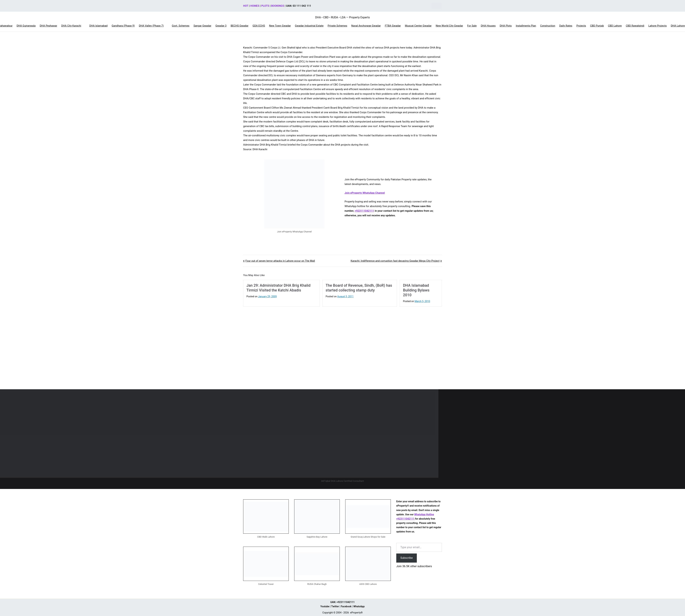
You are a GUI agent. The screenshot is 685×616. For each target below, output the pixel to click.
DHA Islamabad (98, 26)
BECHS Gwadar (240, 26)
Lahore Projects (658, 26)
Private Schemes (337, 26)
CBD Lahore (615, 26)
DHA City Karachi (71, 26)
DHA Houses (488, 26)
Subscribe (407, 558)
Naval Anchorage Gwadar (366, 26)
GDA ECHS (259, 26)
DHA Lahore (678, 26)
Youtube (325, 606)
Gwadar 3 (221, 26)
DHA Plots (506, 26)
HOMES (255, 6)
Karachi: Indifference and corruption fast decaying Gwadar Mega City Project (395, 261)
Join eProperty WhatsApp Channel (365, 193)
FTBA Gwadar (393, 26)
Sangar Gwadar (202, 26)
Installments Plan (526, 26)
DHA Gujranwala (26, 26)
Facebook (346, 606)
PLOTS (265, 6)
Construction (548, 26)
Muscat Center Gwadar (418, 26)
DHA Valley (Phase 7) (151, 26)
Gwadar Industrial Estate (309, 26)
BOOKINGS (278, 6)
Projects (581, 26)
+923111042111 (364, 211)
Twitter (335, 606)
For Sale (472, 26)
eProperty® (356, 613)
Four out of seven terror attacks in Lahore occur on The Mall (280, 261)
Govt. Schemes (181, 26)
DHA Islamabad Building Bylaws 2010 (416, 290)
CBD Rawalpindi (635, 26)
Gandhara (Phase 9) (123, 26)
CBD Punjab (597, 26)
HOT (246, 6)
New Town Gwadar (280, 26)
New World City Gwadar (449, 26)
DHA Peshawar (48, 26)
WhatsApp (359, 606)
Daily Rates (566, 26)
